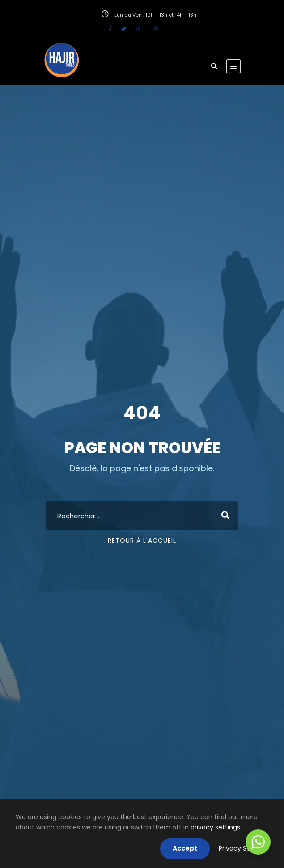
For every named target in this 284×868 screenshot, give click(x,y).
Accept (185, 848)
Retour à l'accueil (142, 541)
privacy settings (215, 827)
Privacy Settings (244, 848)
